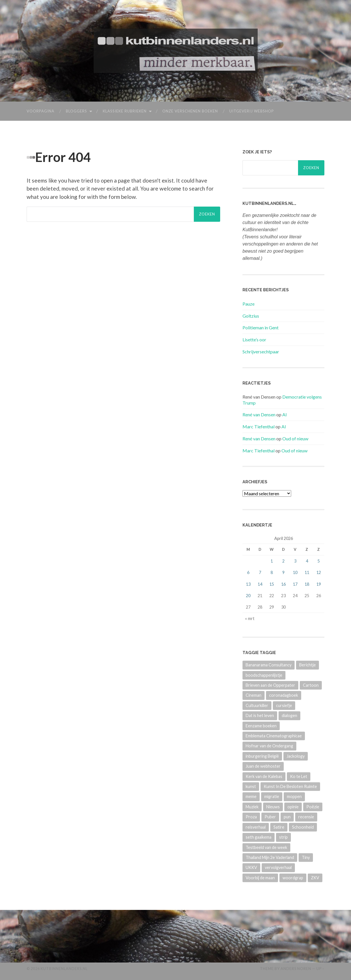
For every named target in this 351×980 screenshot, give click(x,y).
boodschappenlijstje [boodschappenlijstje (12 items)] (264, 675)
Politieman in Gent (261, 327)
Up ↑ (320, 969)
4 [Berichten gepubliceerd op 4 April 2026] (307, 561)
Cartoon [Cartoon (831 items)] (311, 685)
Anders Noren (296, 969)
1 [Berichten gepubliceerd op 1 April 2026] (272, 561)
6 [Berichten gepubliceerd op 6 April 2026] (248, 572)
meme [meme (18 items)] (251, 796)
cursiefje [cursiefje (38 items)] (284, 705)
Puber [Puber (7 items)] (270, 817)
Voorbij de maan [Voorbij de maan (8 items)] (260, 877)
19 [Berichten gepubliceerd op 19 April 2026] (319, 584)
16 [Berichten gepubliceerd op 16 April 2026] (283, 584)
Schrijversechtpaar (261, 352)
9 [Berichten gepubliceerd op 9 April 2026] (283, 572)
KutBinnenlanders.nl (64, 969)
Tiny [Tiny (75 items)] (306, 857)
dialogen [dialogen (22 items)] (289, 715)
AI (285, 414)
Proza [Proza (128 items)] (251, 817)
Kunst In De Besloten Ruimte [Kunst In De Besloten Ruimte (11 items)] (290, 786)
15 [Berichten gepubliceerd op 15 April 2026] (272, 584)
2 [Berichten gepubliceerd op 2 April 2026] (283, 561)
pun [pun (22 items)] (287, 817)
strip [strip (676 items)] (283, 837)
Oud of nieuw (295, 438)
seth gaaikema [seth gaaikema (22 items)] (259, 837)
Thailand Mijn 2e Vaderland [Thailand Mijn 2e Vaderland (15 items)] (270, 857)
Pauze (249, 303)
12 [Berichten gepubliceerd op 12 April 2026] (319, 572)
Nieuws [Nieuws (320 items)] (273, 807)
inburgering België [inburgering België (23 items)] (262, 756)
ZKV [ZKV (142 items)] (315, 877)
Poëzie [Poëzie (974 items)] (313, 807)
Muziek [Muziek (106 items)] (252, 807)
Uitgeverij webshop (252, 111)
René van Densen (259, 414)
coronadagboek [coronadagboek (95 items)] (284, 695)
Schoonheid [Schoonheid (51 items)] (303, 827)
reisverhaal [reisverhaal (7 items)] (256, 827)
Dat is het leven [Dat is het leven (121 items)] (260, 715)
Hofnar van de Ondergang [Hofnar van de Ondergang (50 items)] (269, 746)
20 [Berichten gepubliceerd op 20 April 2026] (248, 595)
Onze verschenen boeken (190, 111)
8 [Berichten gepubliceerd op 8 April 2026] (272, 572)
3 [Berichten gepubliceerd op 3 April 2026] (295, 561)
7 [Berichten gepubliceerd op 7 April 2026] (260, 572)
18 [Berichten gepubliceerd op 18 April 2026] (307, 584)
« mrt (250, 618)
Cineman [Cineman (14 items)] (254, 695)
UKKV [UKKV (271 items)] (251, 867)
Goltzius (251, 315)
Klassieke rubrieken (125, 111)
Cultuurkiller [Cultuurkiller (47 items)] (257, 705)
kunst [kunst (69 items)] (251, 786)
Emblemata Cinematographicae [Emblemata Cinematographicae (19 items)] (274, 736)
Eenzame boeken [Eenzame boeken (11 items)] (261, 725)
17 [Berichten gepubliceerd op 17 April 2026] (295, 584)
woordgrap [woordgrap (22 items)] (293, 877)
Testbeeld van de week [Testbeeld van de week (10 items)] (266, 847)
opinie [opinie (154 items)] (293, 807)
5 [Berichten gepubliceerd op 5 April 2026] (319, 561)
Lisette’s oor (254, 339)
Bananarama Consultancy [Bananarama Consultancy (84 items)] (269, 665)
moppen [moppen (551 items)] (294, 796)
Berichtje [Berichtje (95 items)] (307, 665)
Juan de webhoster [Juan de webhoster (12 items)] (263, 766)
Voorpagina (41, 111)
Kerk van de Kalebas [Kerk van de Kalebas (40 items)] (264, 776)
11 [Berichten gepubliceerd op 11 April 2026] (307, 572)
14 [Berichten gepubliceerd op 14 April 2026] (260, 584)
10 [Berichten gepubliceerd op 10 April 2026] (295, 572)
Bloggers (76, 111)
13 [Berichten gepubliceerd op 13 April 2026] (248, 584)
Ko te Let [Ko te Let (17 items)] (299, 776)
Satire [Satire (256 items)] (279, 827)
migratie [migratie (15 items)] (272, 796)
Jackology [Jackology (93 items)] (296, 756)
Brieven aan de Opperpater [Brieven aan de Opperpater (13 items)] (270, 685)
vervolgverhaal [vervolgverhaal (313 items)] (278, 867)
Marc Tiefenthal (259, 426)
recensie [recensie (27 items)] (306, 817)
